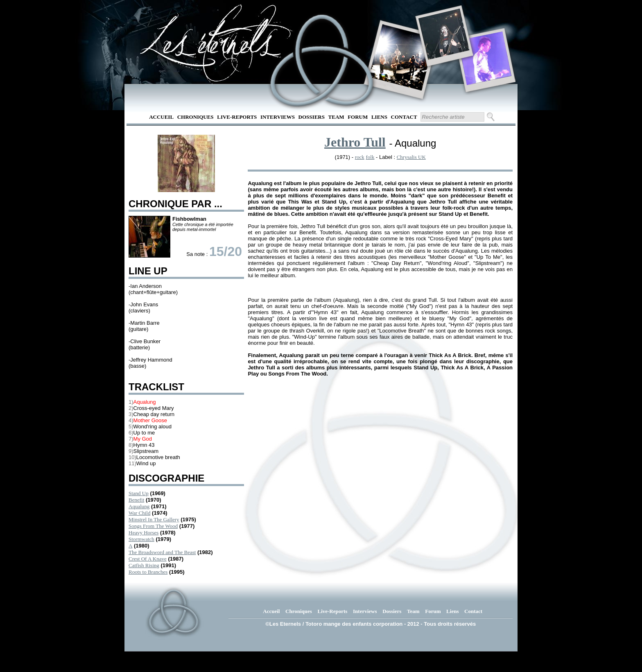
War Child (139, 513)
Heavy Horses (144, 533)
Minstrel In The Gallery (154, 519)
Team (336, 117)
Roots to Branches (148, 572)
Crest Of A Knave (148, 559)
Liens (379, 117)
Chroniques (196, 117)
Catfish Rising (144, 565)
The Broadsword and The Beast (162, 552)
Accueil (161, 117)
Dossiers (312, 117)
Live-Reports (237, 117)
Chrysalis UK (411, 157)
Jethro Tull (355, 142)
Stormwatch (141, 539)
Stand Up (139, 493)
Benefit (136, 500)
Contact (404, 117)
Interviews (278, 117)
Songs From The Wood (153, 526)
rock (360, 157)
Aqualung (139, 506)
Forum (358, 117)
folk (370, 157)
